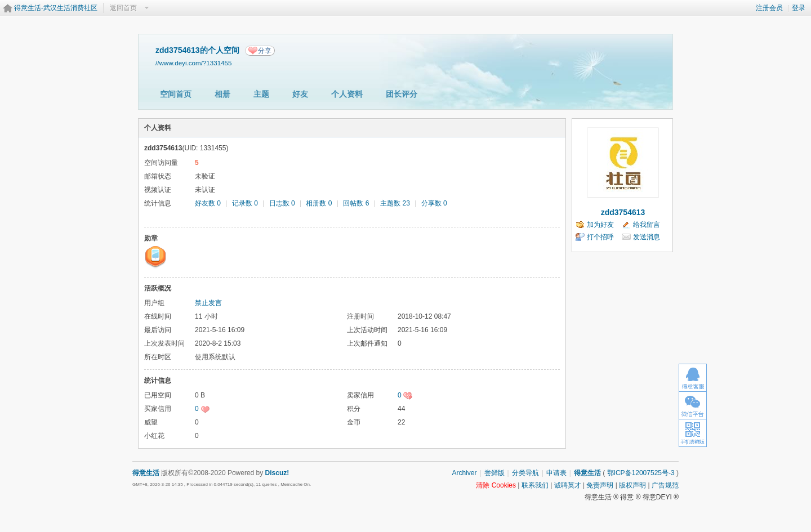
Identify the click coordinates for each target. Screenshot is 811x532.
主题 (261, 94)
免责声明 (600, 485)
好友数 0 (208, 203)
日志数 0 (282, 203)
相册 (222, 94)
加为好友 (600, 225)
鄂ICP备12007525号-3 (641, 473)
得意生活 (587, 473)
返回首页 (123, 8)
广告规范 (665, 485)
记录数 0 (245, 203)
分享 (265, 51)
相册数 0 (319, 203)
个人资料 (347, 94)
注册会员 (769, 8)
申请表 (556, 473)
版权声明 (632, 485)
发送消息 (647, 237)
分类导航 (525, 473)
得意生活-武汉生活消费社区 (56, 8)
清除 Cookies (496, 485)
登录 (799, 8)
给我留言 (647, 225)
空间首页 (176, 94)
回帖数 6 (356, 203)
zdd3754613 (623, 212)
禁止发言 (208, 303)
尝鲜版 (494, 473)
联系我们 (535, 485)
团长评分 (402, 94)
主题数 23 (395, 203)
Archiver (464, 473)
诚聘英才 (568, 485)
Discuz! (277, 473)
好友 (300, 94)
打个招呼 (600, 237)
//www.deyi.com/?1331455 (194, 63)
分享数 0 (434, 203)
